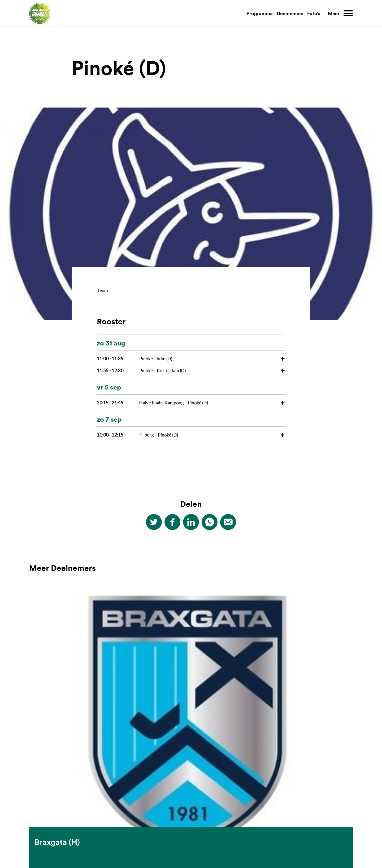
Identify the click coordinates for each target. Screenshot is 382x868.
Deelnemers (290, 13)
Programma (260, 13)
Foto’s (314, 13)
